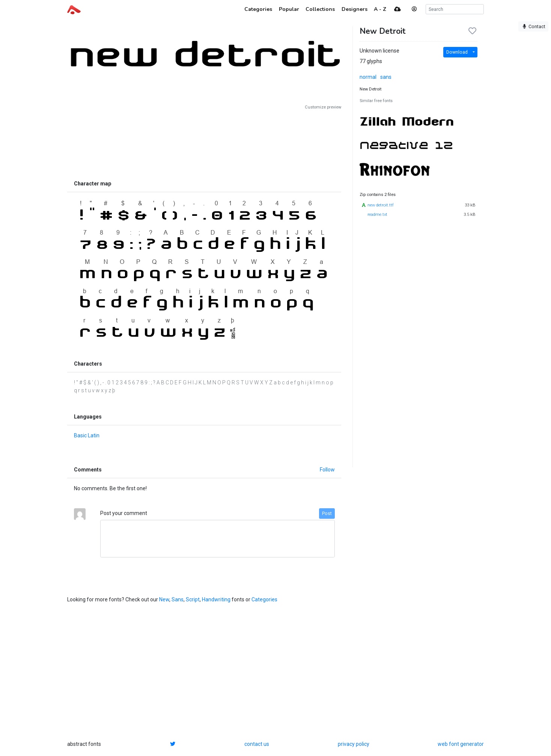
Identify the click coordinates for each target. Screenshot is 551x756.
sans (386, 77)
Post (327, 514)
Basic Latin (87, 435)
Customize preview (323, 107)
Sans (178, 599)
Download (457, 52)
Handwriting (216, 599)
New (164, 599)
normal (368, 77)
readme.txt (377, 215)
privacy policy (354, 744)
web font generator (461, 744)
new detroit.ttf (381, 205)
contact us (257, 744)
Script (193, 599)
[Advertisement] (204, 143)
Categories (264, 599)
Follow (327, 470)
